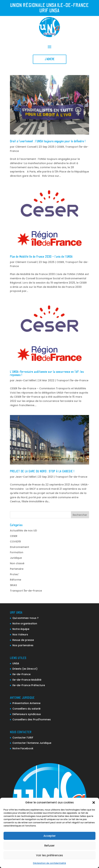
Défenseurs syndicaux (27, 714)
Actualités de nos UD (23, 531)
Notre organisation (25, 623)
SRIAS (13, 585)
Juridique (16, 558)
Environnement (20, 547)
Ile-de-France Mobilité (27, 680)
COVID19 (15, 542)
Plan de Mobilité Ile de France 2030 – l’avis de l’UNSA (41, 257)
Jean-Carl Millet (26, 380)
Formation (17, 552)
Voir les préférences (49, 855)
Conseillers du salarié (26, 709)
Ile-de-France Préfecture (29, 685)
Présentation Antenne (26, 703)
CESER (60, 147)
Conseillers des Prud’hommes (32, 719)
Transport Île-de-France (72, 380)
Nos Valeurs (20, 634)
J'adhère (50, 59)
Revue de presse (23, 640)
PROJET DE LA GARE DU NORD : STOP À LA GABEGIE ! (42, 471)
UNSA (16, 663)
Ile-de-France (21, 674)
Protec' (14, 574)
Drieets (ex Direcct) (25, 669)
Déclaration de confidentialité (49, 863)
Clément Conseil (26, 147)
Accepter (50, 836)
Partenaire (17, 569)
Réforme (16, 580)
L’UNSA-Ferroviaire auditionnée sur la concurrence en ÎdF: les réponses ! (47, 373)
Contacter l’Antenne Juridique (32, 743)
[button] (94, 803)
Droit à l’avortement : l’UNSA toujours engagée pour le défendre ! (48, 141)
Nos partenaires (23, 645)
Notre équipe (21, 629)
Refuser (49, 846)
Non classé (17, 563)
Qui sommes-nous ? (25, 618)
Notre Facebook (23, 748)
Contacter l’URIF (23, 738)
